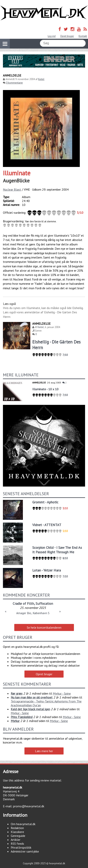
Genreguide (18, 836)
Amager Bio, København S (33, 613)
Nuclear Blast (12, 189)
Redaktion (17, 828)
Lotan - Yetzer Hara (47, 570)
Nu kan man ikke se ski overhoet (32, 697)
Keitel (41, 79)
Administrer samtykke (25, 851)
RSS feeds (17, 844)
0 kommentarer (14, 83)
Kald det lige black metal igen (30, 709)
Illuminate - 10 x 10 (45, 389)
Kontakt (83, 36)
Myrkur (15, 721)
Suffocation (44, 603)
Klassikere (17, 832)
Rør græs (17, 693)
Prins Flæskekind (22, 717)
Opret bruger (67, 36)
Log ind (52, 36)
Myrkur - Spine (62, 693)
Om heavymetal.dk (23, 824)
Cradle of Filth (23, 603)
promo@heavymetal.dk (29, 806)
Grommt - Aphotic (45, 502)
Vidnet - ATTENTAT (47, 525)
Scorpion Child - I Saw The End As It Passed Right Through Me (57, 550)
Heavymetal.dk (44, 13)
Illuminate (17, 173)
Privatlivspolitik (21, 847)
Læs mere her (44, 751)
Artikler (16, 840)
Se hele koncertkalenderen (44, 627)
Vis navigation (4, 41)
